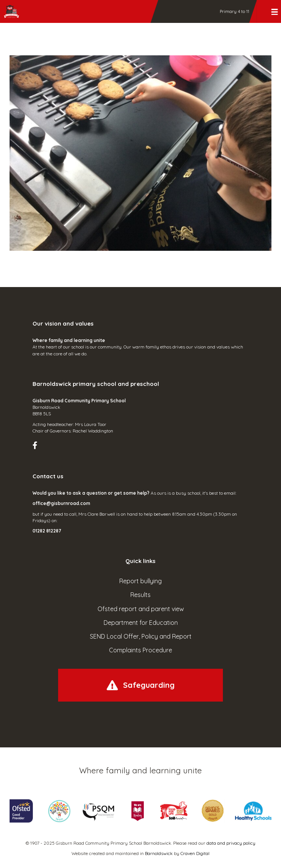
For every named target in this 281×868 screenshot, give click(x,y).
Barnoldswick (159, 853)
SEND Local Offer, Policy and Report (141, 636)
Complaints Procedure (140, 650)
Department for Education (141, 623)
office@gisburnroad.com (61, 503)
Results (140, 595)
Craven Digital (195, 853)
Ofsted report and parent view (141, 609)
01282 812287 (47, 531)
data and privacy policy (231, 843)
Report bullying (140, 581)
